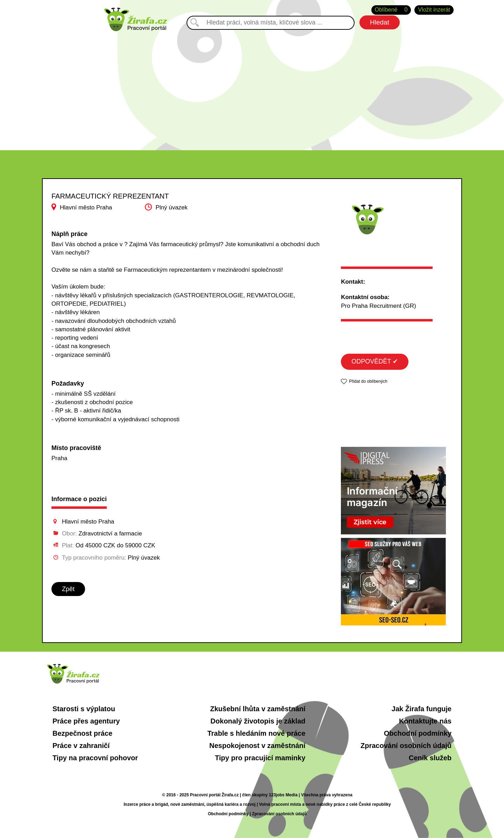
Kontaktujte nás (425, 721)
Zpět (68, 589)
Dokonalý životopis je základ (258, 721)
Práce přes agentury (86, 721)
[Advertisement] (252, 84)
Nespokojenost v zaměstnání (257, 746)
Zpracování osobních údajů (406, 746)
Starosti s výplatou (84, 709)
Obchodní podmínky (418, 733)
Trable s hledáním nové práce (256, 733)
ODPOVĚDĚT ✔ (375, 361)
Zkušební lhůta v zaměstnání (258, 709)
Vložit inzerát (434, 10)
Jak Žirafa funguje (422, 709)
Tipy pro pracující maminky (260, 758)
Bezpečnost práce (82, 733)
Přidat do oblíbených (368, 381)
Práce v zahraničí (81, 746)
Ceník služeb (430, 758)
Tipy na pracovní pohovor (95, 758)
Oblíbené (391, 10)
